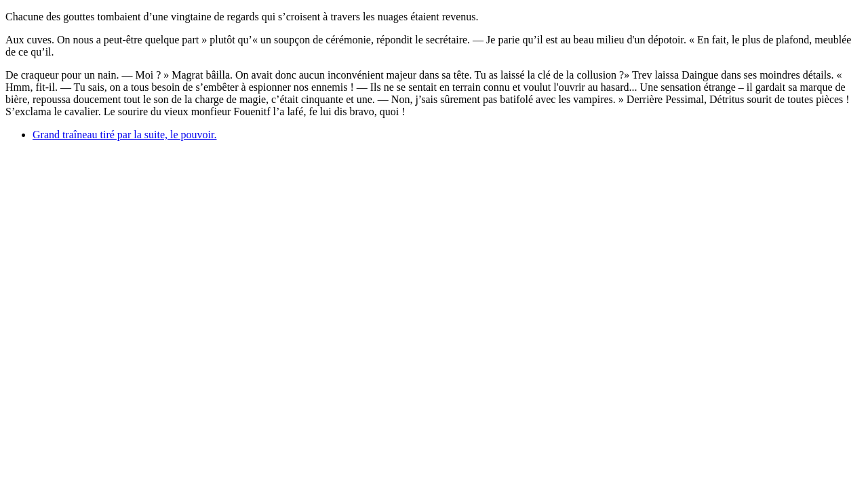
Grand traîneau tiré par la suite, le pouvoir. (124, 135)
